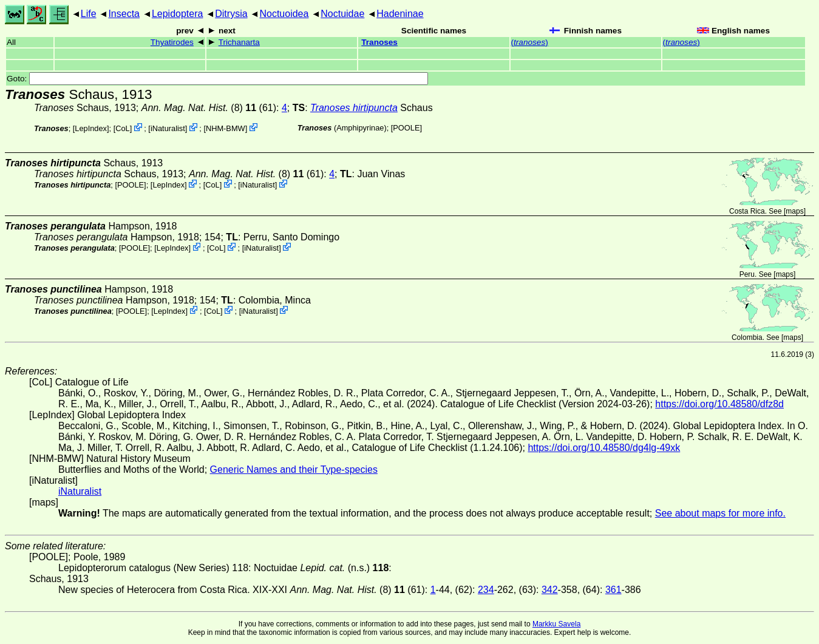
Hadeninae (400, 14)
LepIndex (91, 128)
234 (486, 590)
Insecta (124, 14)
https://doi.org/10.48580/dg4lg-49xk (604, 448)
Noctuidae (342, 14)
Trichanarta (239, 42)
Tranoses (379, 42)
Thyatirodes (172, 42)
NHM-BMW (226, 128)
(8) (199, 108)
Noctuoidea (284, 14)
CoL (122, 128)
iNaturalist (168, 128)
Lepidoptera (178, 14)
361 (613, 590)
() (530, 42)
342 (550, 590)
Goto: (217, 79)
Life (89, 14)
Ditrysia (231, 14)
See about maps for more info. (720, 513)
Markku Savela (556, 624)
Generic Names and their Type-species (294, 469)
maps (794, 211)
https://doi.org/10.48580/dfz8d (719, 404)
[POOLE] (406, 128)
